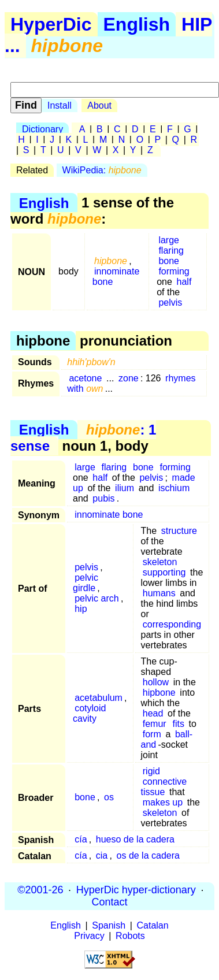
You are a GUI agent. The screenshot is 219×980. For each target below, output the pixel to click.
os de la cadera (148, 855)
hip (81, 609)
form (152, 734)
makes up (163, 802)
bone (169, 261)
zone (129, 378)
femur (155, 724)
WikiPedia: (102, 170)
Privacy (89, 936)
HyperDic (51, 24)
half (184, 282)
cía (81, 839)
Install (60, 105)
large (169, 240)
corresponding (172, 624)
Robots (130, 936)
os (109, 797)
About (99, 105)
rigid (151, 771)
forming (174, 271)
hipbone (159, 693)
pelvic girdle (86, 583)
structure (179, 531)
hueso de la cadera (135, 839)
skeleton (160, 562)
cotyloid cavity (89, 713)
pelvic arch (96, 598)
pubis (103, 498)
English (137, 24)
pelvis (170, 302)
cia (102, 855)
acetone (85, 378)
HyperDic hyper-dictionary (136, 890)
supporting (164, 572)
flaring (171, 250)
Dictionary (42, 129)
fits (178, 724)
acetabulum (99, 698)
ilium (125, 488)
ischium (174, 488)
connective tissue (164, 787)
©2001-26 (40, 890)
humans (159, 593)
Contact (109, 902)
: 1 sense (83, 438)
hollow (156, 682)
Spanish (109, 925)
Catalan (153, 925)
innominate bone (116, 276)
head (153, 713)
